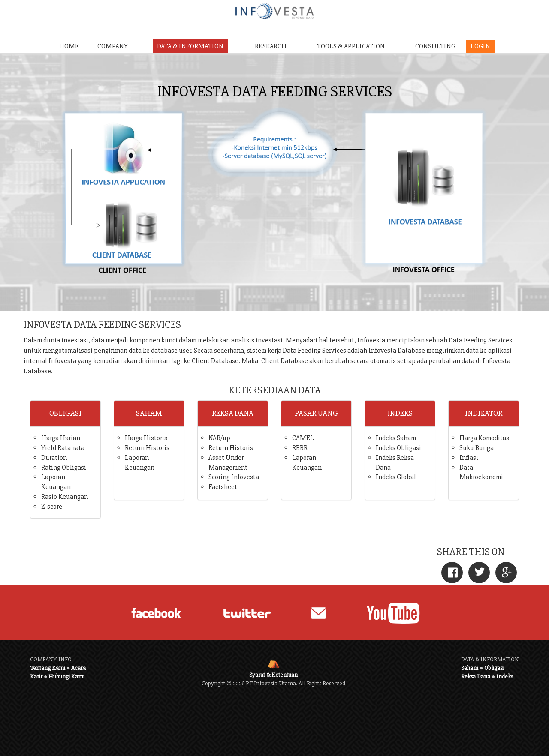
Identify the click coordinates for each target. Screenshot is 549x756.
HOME (69, 46)
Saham (470, 668)
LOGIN (480, 46)
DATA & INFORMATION (190, 46)
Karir (36, 676)
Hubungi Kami (66, 676)
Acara (78, 668)
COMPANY (113, 46)
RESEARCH (271, 46)
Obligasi (494, 668)
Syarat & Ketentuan (273, 675)
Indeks (505, 676)
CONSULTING (435, 46)
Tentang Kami (48, 668)
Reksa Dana (476, 676)
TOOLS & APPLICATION (351, 46)
